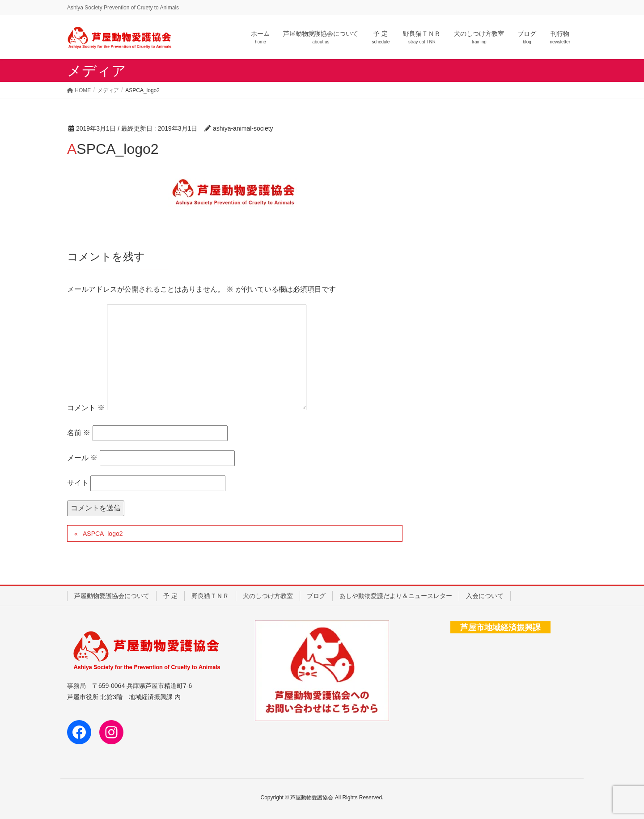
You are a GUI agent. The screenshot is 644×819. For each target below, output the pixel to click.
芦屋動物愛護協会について (112, 596)
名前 (79, 433)
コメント (86, 408)
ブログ (316, 596)
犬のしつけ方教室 (268, 596)
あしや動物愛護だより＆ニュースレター (396, 596)
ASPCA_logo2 (103, 534)
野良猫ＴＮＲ (210, 596)
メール (82, 458)
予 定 (170, 596)
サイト (78, 483)
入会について (485, 596)
